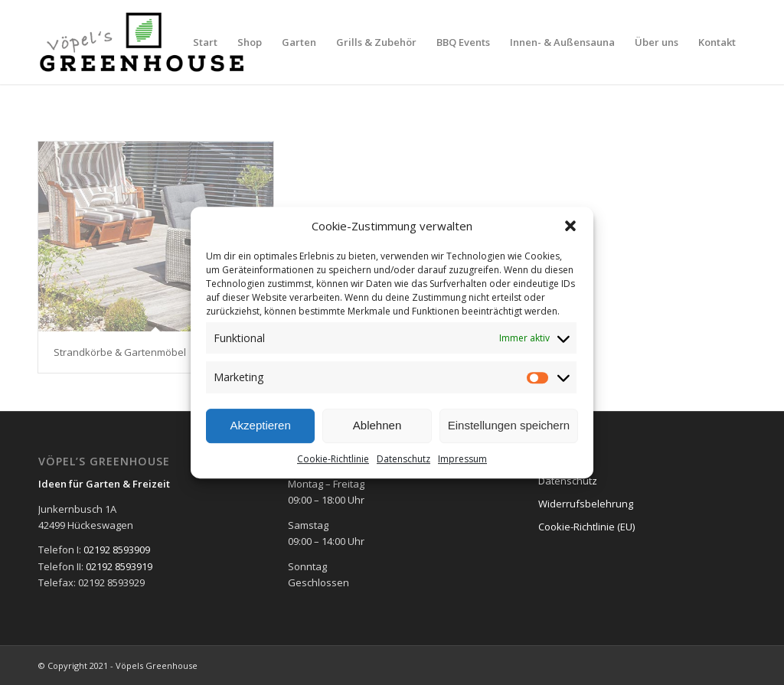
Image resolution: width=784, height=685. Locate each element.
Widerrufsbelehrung (586, 504)
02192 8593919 (119, 566)
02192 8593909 (117, 550)
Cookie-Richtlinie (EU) (586, 527)
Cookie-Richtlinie (333, 459)
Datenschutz (403, 459)
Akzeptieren (261, 425)
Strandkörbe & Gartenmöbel (120, 352)
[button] (570, 226)
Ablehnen (377, 425)
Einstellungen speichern (509, 425)
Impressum (462, 459)
